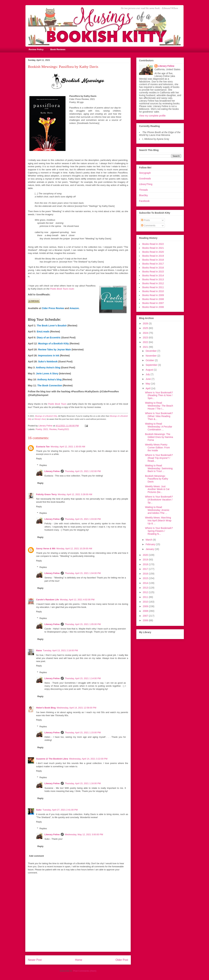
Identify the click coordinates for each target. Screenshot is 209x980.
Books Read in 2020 (153, 252)
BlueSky (143, 195)
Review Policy (36, 49)
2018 (146, 564)
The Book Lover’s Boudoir (52, 326)
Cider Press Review (53, 308)
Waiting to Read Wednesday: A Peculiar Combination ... (159, 427)
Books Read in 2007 (153, 303)
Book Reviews (58, 49)
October (150, 360)
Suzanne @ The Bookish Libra (52, 759)
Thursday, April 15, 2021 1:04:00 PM (83, 573)
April (148, 388)
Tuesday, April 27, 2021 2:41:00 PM (60, 810)
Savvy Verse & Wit (46, 549)
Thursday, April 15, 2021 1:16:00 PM (83, 783)
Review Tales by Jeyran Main (55, 350)
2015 (146, 578)
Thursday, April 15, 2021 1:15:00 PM (83, 733)
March (149, 540)
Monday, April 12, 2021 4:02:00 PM (77, 600)
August (150, 370)
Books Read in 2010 (153, 291)
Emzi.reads (43, 332)
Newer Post (35, 960)
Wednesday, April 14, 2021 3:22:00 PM (88, 759)
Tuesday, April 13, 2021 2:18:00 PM (60, 650)
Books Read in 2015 (153, 272)
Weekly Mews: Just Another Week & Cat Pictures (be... (157, 489)
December (151, 351)
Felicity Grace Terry (46, 494)
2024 (146, 333)
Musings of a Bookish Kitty (54, 344)
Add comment (37, 856)
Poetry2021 (64, 429)
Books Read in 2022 (153, 244)
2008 (146, 611)
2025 (146, 328)
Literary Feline (52, 471)
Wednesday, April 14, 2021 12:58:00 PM (76, 708)
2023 (146, 338)
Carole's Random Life (47, 600)
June (148, 379)
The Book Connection (50, 385)
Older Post (122, 960)
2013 (146, 588)
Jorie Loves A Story (47, 373)
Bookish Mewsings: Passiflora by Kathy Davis (157, 479)
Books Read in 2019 (153, 256)
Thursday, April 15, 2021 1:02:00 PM (83, 471)
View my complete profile (152, 116)
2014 (146, 583)
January (150, 549)
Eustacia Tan (43, 447)
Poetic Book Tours (57, 404)
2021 (146, 347)
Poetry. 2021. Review (46, 429)
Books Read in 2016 (153, 268)
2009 (146, 606)
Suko (39, 810)
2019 (146, 560)
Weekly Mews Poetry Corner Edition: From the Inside (157, 448)
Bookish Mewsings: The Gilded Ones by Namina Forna (159, 437)
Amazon (74, 308)
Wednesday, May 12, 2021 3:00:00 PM (84, 834)
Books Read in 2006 (153, 307)
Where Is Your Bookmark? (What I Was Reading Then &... (159, 416)
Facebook (144, 201)
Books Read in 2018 (153, 260)
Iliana (39, 650)
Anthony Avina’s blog (48, 367)
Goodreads (145, 179)
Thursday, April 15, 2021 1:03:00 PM (83, 519)
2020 (146, 555)
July (148, 374)
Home (79, 960)
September (152, 365)
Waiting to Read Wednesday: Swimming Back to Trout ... (159, 468)
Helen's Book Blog (46, 708)
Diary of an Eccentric (49, 338)
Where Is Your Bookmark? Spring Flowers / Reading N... (159, 531)
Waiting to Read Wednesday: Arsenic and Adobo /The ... (157, 510)
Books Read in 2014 (153, 275)
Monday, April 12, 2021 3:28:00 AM (75, 494)
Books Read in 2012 (153, 283)
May (148, 384)
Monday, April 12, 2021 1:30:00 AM (68, 447)
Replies (43, 465)
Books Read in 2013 (153, 279)
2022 (146, 342)
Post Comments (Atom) (85, 971)
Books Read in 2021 (153, 248)
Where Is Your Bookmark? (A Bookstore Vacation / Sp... (159, 500)
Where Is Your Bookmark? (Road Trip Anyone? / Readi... (159, 458)
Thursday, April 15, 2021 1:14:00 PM (83, 678)
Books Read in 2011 (153, 287)
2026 (146, 323)
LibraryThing (146, 184)
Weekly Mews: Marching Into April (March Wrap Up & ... (158, 520)
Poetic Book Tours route (62, 289)
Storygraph (145, 173)
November (151, 356)
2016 (146, 574)
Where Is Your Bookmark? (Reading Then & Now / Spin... (159, 395)
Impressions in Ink (49, 356)
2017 (146, 569)
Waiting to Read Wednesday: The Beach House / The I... (159, 406)
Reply (39, 459)
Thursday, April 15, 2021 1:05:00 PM (83, 624)
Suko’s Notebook (48, 362)
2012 (146, 592)
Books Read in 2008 (153, 299)
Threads (143, 190)
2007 (146, 616)
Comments (148, 225)
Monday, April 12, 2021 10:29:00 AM (74, 549)
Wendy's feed (40, 419)
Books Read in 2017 (153, 264)
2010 (146, 602)
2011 (146, 597)
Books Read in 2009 (153, 295)
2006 (146, 620)
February (151, 544)
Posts (145, 220)
